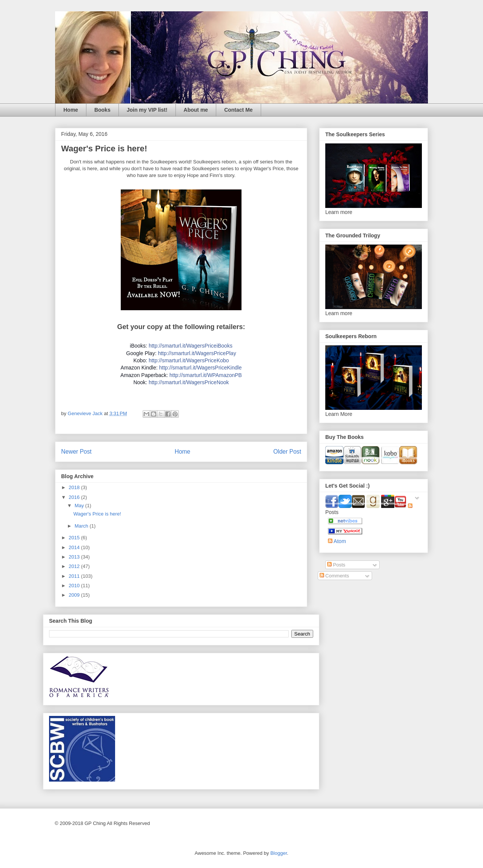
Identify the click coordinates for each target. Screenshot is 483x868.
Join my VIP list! (147, 110)
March (82, 526)
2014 (75, 547)
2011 (75, 576)
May (80, 506)
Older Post (287, 452)
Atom (337, 541)
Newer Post (76, 452)
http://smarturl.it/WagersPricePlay (197, 353)
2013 (75, 557)
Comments (334, 576)
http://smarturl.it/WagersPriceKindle (201, 368)
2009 (75, 595)
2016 (75, 497)
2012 (75, 566)
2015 (75, 538)
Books (102, 110)
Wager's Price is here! (97, 514)
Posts (336, 565)
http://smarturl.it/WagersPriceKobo (189, 360)
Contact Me (238, 110)
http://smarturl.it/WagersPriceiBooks (191, 346)
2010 (75, 586)
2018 (75, 487)
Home (71, 110)
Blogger (278, 853)
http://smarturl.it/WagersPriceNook (189, 382)
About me (196, 110)
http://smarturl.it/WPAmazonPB (206, 375)
